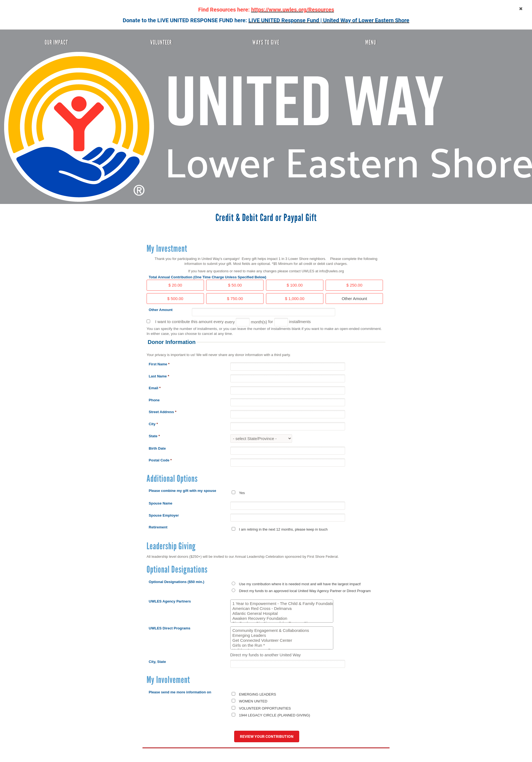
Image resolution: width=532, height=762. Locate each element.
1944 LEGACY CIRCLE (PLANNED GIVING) (275, 715)
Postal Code (160, 460)
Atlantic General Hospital (282, 613)
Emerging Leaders (282, 635)
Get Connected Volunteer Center (282, 640)
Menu (371, 42)
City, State (157, 662)
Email (155, 388)
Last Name (159, 376)
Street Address (163, 412)
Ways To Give (266, 42)
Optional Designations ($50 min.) (177, 582)
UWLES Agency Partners (170, 601)
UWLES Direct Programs (170, 628)
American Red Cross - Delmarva (282, 609)
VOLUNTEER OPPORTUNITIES (265, 708)
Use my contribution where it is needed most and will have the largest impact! (300, 584)
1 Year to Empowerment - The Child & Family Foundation (282, 604)
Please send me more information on (180, 692)
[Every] (243, 322)
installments (300, 322)
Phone (154, 400)
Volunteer (161, 42)
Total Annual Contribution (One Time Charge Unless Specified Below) (208, 277)
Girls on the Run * (282, 645)
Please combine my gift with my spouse (183, 491)
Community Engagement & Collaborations (282, 631)
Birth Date (157, 448)
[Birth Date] (288, 451)
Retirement (158, 527)
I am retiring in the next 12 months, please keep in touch (283, 529)
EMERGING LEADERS (258, 694)
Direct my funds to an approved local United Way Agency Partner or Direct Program (305, 591)
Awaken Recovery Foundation (282, 618)
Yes (242, 493)
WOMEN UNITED (253, 701)
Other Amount (161, 310)
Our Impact (56, 42)
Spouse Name (161, 503)
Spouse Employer (164, 515)
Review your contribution (267, 736)
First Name (159, 364)
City (153, 424)
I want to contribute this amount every (189, 322)
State (154, 436)
